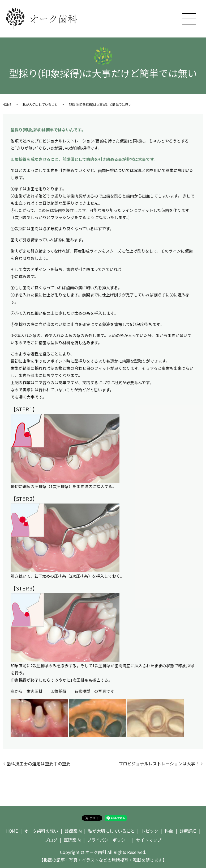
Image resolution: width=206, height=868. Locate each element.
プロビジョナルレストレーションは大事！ (159, 764)
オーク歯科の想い (41, 831)
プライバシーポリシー (108, 840)
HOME (7, 104)
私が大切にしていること (40, 104)
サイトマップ (149, 840)
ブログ (51, 840)
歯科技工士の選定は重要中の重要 (38, 764)
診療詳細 (188, 831)
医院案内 (72, 840)
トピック (150, 831)
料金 (169, 831)
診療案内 (73, 831)
